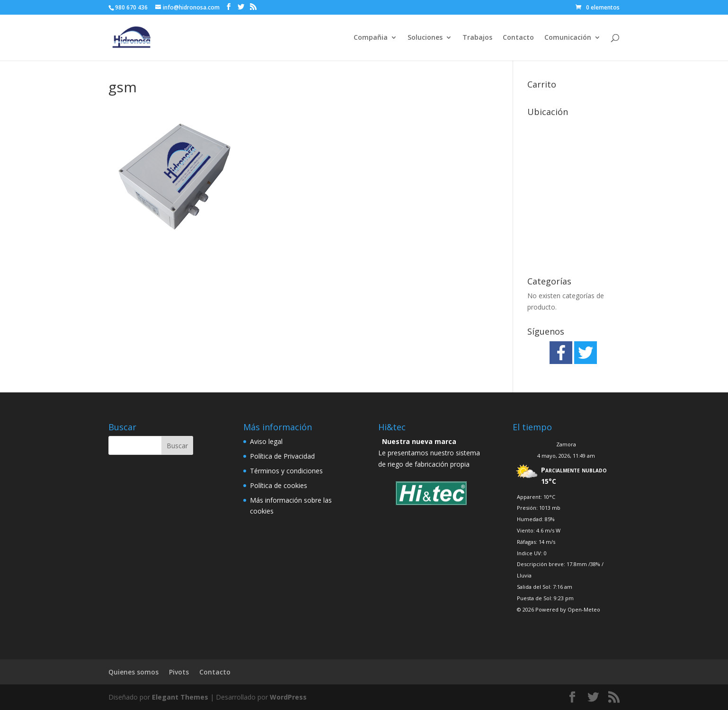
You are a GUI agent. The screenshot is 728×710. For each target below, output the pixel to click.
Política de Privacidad (282, 456)
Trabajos (477, 38)
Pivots (179, 672)
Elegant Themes (180, 697)
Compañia (371, 38)
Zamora (566, 444)
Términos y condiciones (286, 471)
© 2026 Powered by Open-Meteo (559, 609)
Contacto (518, 38)
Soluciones (425, 38)
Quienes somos (133, 672)
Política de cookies (279, 485)
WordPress (288, 697)
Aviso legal (266, 441)
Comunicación (568, 38)
